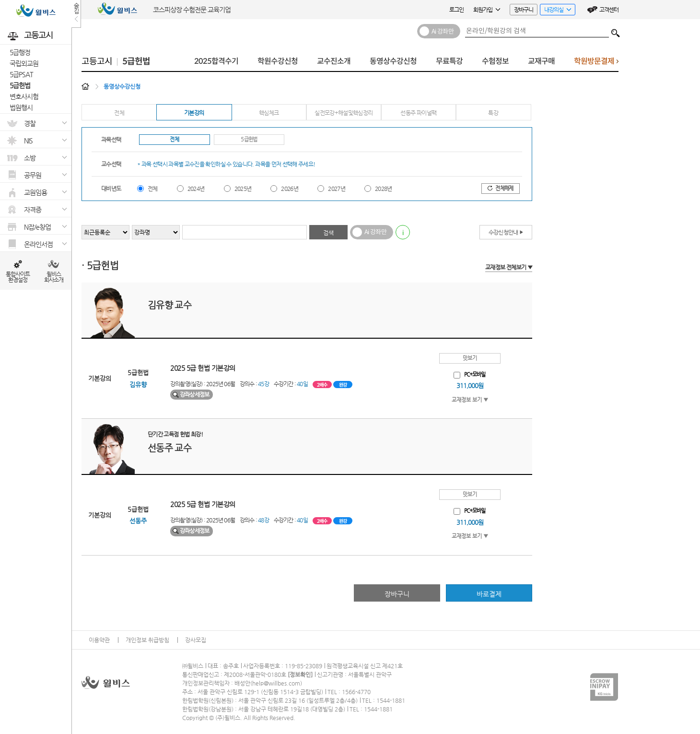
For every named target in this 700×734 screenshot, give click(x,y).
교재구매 (541, 61)
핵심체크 (269, 113)
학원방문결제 (596, 64)
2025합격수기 (216, 61)
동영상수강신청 (393, 61)
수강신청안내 (506, 232)
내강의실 (555, 11)
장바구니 (524, 10)
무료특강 (449, 61)
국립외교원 (24, 63)
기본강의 (194, 113)
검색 (616, 31)
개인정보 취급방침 (147, 640)
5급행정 (20, 52)
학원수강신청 (278, 61)
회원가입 (487, 10)
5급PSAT (21, 74)
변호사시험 (24, 96)
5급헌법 (20, 85)
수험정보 (495, 61)
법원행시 (21, 107)
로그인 (456, 10)
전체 (119, 113)
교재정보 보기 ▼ (470, 400)
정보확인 (300, 675)
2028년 (384, 189)
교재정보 (509, 267)
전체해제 (500, 188)
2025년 (243, 189)
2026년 (290, 189)
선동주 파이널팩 (418, 113)
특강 (493, 113)
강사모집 (196, 640)
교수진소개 (334, 61)
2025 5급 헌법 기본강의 (203, 368)
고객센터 (609, 10)
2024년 (196, 189)
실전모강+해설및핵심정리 (344, 113)
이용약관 (99, 640)
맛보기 (470, 358)
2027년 (337, 189)
